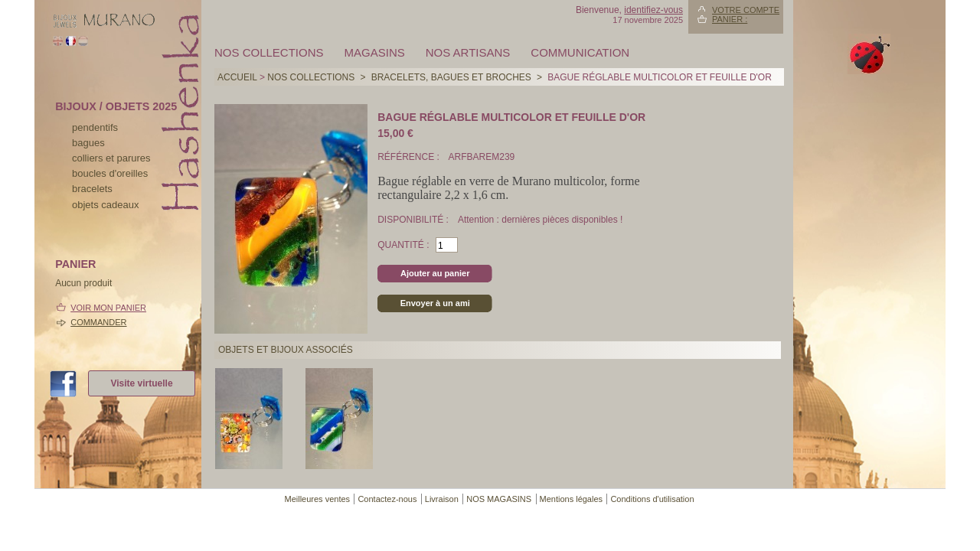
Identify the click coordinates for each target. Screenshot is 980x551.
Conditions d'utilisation (652, 499)
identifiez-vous (653, 10)
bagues (88, 143)
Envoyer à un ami (435, 303)
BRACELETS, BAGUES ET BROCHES (451, 77)
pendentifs (95, 127)
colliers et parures (111, 158)
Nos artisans (468, 52)
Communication (580, 52)
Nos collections (269, 52)
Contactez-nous (387, 499)
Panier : (730, 19)
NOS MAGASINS (499, 499)
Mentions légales (572, 499)
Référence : (410, 157)
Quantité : (403, 245)
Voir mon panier (108, 308)
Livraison (442, 499)
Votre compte (746, 10)
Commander (98, 322)
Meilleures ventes (317, 499)
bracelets (92, 189)
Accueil (237, 77)
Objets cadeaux (105, 205)
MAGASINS (375, 52)
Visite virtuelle (141, 383)
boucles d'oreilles (110, 173)
